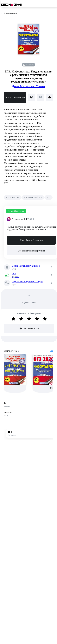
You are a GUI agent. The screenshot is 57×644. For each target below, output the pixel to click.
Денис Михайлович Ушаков (28, 86)
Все (51, 351)
